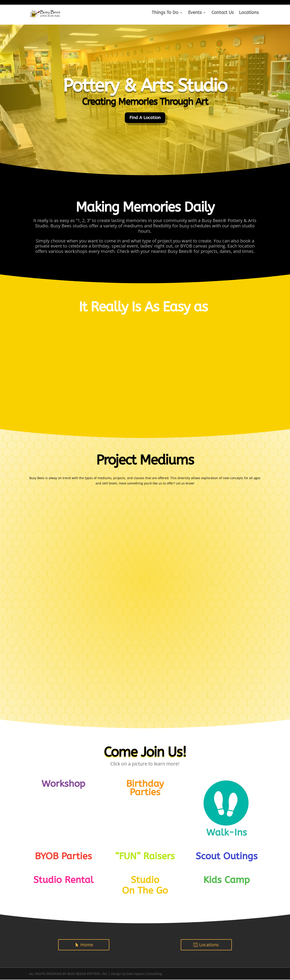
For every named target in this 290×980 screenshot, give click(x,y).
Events (195, 13)
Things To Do (165, 13)
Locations (249, 13)
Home (87, 945)
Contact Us (222, 13)
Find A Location (145, 118)
